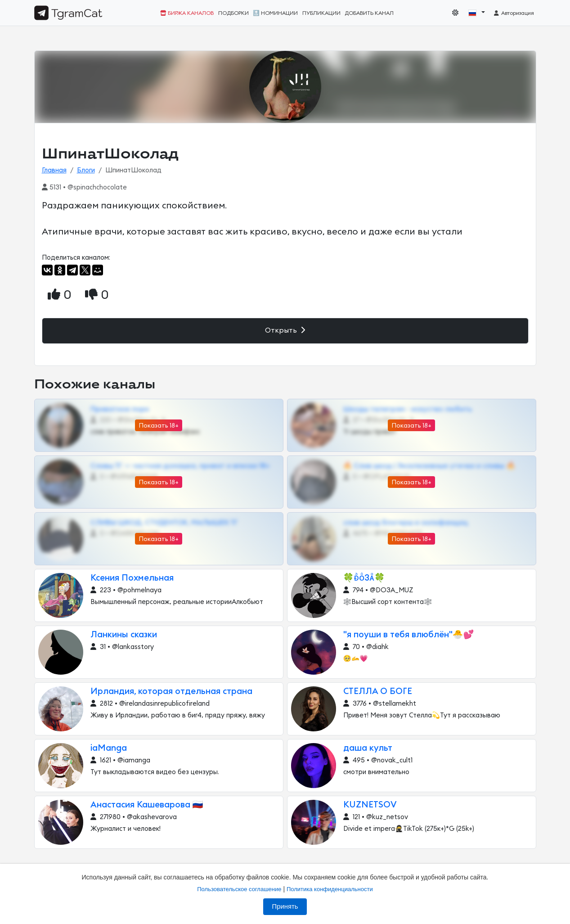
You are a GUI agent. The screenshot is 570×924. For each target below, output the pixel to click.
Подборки (233, 13)
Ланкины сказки (124, 635)
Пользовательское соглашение (239, 889)
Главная (54, 170)
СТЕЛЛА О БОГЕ (378, 692)
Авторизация (514, 13)
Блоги (86, 170)
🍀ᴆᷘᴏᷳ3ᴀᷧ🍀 (364, 578)
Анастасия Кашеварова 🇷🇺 (147, 805)
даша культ (368, 748)
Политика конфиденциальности (330, 889)
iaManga (109, 748)
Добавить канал (369, 13)
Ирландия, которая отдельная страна (171, 692)
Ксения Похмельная (132, 578)
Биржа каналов (187, 13)
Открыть (285, 330)
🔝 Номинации (275, 13)
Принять (285, 906)
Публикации (321, 13)
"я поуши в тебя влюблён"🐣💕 (409, 635)
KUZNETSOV (370, 805)
